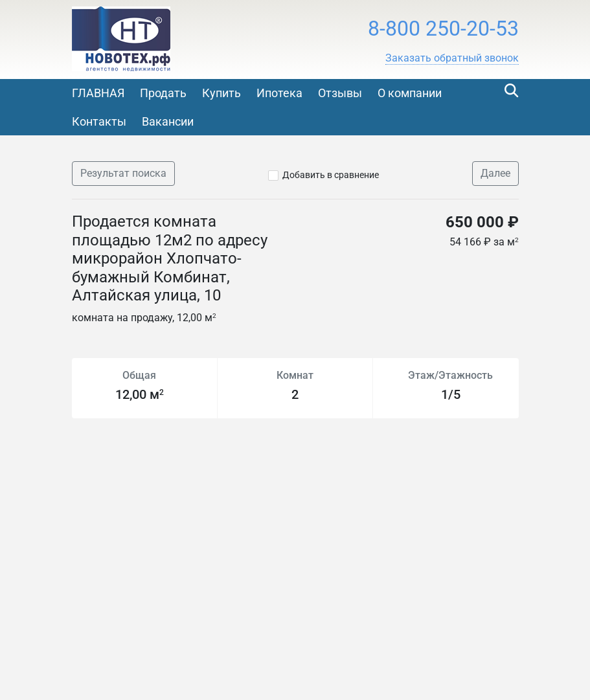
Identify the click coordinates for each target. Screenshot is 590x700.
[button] (452, 58)
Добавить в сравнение (331, 175)
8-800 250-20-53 (443, 28)
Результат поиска (123, 173)
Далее (495, 173)
